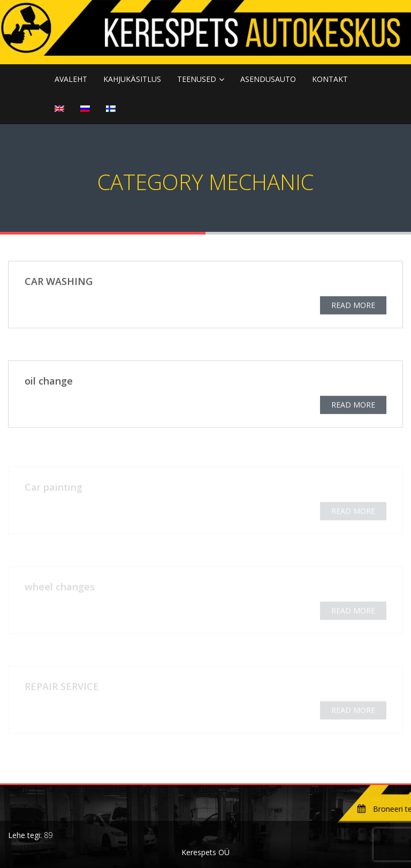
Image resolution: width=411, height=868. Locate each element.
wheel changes (60, 588)
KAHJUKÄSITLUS (132, 79)
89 (48, 835)
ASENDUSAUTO (268, 79)
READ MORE (353, 306)
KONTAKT (330, 79)
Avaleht (71, 79)
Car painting (54, 488)
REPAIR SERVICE (62, 688)
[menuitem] (59, 109)
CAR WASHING (59, 282)
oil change (49, 382)
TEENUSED (197, 79)
